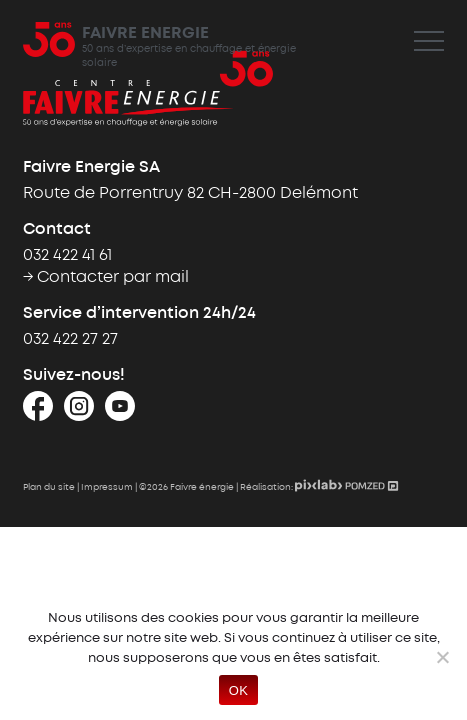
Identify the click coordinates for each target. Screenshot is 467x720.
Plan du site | (52, 487)
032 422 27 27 (70, 339)
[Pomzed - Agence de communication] (372, 487)
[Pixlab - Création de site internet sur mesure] (320, 487)
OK (238, 690)
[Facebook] (38, 412)
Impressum (107, 487)
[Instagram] (79, 412)
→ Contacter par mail (106, 277)
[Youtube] (120, 412)
